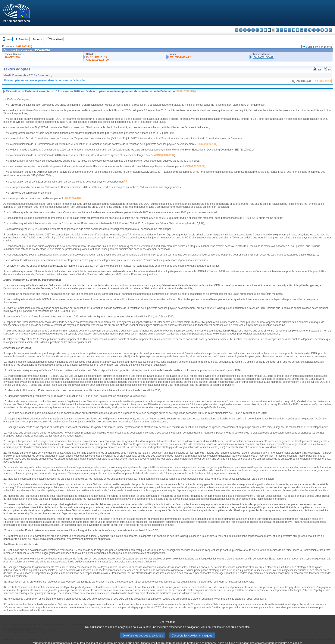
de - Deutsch (253, 30)
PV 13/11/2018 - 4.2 (180, 57)
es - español (241, 30)
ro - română (314, 30)
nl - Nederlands (302, 30)
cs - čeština (245, 30)
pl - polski (306, 30)
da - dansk (249, 30)
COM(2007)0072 (195, 166)
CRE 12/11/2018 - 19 (98, 60)
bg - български (237, 30)
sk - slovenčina (318, 30)
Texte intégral (57, 39)
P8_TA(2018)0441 (263, 57)
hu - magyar (294, 30)
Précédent (24, 39)
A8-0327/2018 (12, 57)
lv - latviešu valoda (286, 30)
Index (9, 39)
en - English (265, 30)
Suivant (36, 39)
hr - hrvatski (277, 30)
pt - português (310, 30)
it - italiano (281, 30)
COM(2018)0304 (165, 155)
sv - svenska (330, 30)
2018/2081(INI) (24, 46)
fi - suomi (326, 30)
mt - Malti (298, 30)
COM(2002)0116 (207, 144)
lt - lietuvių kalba (290, 30)
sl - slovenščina (322, 30)
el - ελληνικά (261, 30)
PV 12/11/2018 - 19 (97, 57)
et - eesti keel (257, 30)
